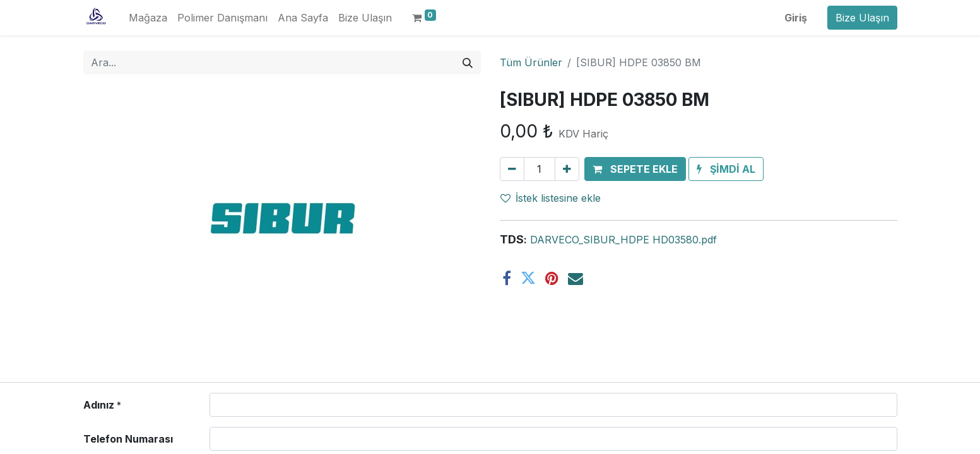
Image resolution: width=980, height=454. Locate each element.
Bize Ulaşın (862, 18)
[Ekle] (567, 169)
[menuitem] (148, 18)
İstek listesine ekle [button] (551, 198)
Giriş (796, 18)
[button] (635, 169)
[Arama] (468, 62)
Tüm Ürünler (531, 62)
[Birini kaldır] (512, 169)
